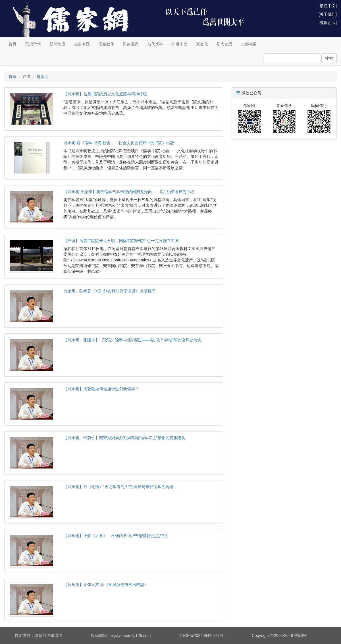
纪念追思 (224, 44)
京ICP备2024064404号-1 (201, 635)
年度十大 (180, 44)
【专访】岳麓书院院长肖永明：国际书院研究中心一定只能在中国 (121, 241)
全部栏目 (249, 44)
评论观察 (131, 44)
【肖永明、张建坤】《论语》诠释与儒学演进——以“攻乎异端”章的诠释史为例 (132, 340)
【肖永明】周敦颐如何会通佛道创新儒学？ (101, 389)
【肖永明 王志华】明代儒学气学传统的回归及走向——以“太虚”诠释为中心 (129, 192)
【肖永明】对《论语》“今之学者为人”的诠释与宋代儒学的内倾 (118, 487)
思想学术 (33, 44)
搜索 (329, 58)
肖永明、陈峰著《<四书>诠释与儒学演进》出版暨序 (109, 291)
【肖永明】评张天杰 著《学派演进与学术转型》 (106, 585)
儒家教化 (106, 44)
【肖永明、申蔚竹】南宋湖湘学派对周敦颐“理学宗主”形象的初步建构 (124, 438)
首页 (13, 44)
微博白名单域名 (49, 635)
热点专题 (82, 44)
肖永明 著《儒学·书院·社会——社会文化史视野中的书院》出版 (119, 143)
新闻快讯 (57, 44)
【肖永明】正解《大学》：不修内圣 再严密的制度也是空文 (116, 536)
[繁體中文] (328, 6)
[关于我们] (328, 14)
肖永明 (43, 77)
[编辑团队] (328, 23)
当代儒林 (155, 44)
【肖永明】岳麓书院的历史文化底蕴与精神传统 (105, 94)
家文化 (202, 44)
